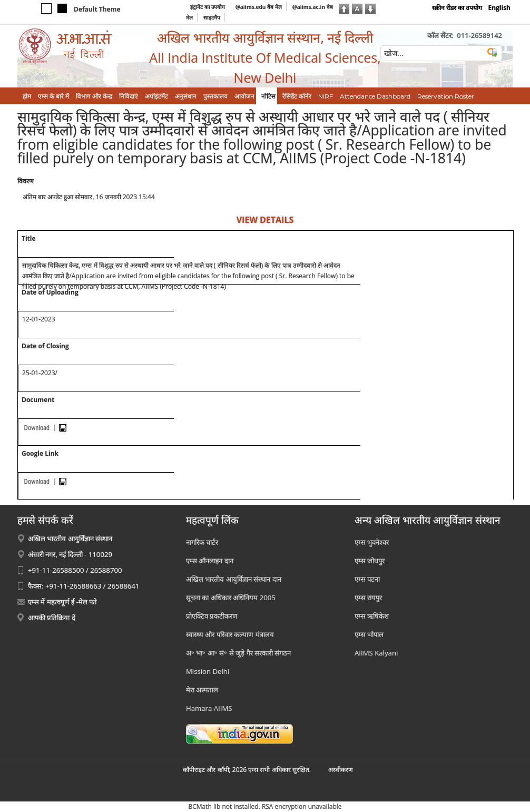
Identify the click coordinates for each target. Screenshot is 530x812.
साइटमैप (212, 17)
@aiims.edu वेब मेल (259, 7)
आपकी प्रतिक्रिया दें (52, 618)
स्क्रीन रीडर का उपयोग (457, 8)
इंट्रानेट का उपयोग (208, 7)
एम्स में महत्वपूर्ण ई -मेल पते (62, 602)
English (499, 8)
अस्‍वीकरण (341, 770)
